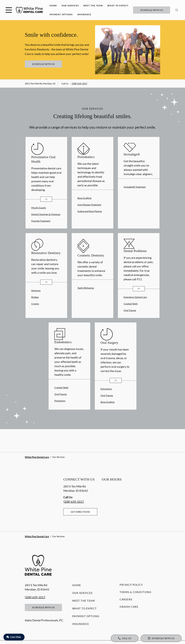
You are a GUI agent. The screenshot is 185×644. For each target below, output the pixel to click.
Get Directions (80, 512)
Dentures (36, 290)
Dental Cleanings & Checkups (46, 214)
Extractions (106, 389)
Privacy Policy (131, 585)
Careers (126, 599)
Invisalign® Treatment (135, 187)
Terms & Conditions (135, 592)
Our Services (70, 6)
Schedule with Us (152, 10)
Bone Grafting (84, 198)
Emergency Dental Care (135, 297)
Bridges (35, 297)
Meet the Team (93, 6)
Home (53, 6)
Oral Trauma (130, 310)
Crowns (35, 304)
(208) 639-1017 (79, 83)
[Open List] (46, 199)
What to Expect (118, 6)
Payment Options (61, 14)
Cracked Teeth (131, 304)
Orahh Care (129, 607)
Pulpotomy (60, 401)
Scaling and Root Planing (90, 211)
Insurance (84, 14)
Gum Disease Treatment (89, 205)
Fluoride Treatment (41, 221)
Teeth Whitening (86, 288)
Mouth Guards (39, 208)
